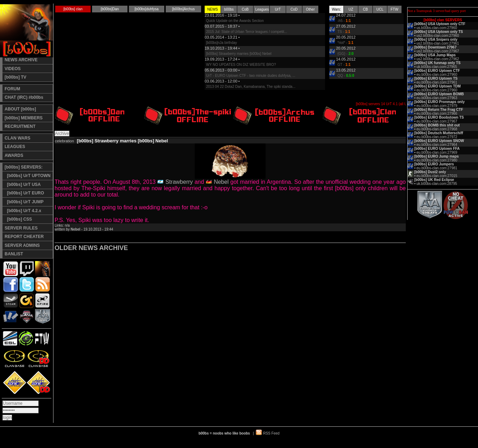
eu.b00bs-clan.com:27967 (437, 121)
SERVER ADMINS (22, 245)
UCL (380, 9)
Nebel (221, 182)
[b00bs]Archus (183, 9)
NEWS (213, 9)
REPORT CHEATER (24, 237)
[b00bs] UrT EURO (24, 193)
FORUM (12, 89)
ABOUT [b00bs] (20, 109)
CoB (245, 9)
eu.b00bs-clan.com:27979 (437, 106)
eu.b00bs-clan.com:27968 (437, 129)
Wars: (336, 9)
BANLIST (14, 254)
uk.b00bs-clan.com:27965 (437, 67)
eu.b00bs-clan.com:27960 (437, 75)
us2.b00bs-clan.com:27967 (438, 51)
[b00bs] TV (15, 77)
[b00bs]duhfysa (147, 9)
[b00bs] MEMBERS (24, 118)
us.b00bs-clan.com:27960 (437, 28)
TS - (344, 32)
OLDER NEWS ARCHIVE (91, 248)
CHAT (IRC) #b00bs (24, 97)
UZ (351, 9)
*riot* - (345, 43)
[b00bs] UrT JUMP (24, 202)
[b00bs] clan (73, 9)
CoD (294, 9)
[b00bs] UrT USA (23, 185)
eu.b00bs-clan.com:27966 (437, 114)
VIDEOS (13, 69)
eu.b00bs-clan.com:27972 (437, 137)
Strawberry (179, 182)
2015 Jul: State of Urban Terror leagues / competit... (247, 32)
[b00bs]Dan (110, 9)
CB (365, 9)
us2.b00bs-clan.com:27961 (438, 43)
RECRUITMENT (20, 126)
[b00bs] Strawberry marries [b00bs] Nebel (239, 54)
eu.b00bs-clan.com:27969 (437, 152)
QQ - (346, 76)
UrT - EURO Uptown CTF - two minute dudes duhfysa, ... (251, 76)
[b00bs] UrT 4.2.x (23, 211)
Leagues (262, 9)
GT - (344, 65)
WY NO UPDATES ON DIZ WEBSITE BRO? (241, 65)
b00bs (229, 9)
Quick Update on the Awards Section (235, 21)
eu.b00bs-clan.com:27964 (437, 145)
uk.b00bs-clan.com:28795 (437, 184)
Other (310, 9)
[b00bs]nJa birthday (221, 43)
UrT (278, 9)
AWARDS (14, 155)
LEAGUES (15, 147)
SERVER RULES (21, 228)
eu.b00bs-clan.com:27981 (437, 168)
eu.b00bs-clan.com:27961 (437, 82)
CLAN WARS (18, 138)
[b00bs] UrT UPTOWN (28, 176)
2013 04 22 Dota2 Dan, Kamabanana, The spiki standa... (251, 87)
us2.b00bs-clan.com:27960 (438, 36)
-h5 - (344, 21)
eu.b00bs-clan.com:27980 (437, 160)
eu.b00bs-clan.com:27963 (437, 98)
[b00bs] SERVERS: (24, 167)
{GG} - (346, 54)
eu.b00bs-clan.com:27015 (437, 176)
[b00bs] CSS (18, 219)
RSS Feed (271, 433)
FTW (394, 9)
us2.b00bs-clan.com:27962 (438, 59)
